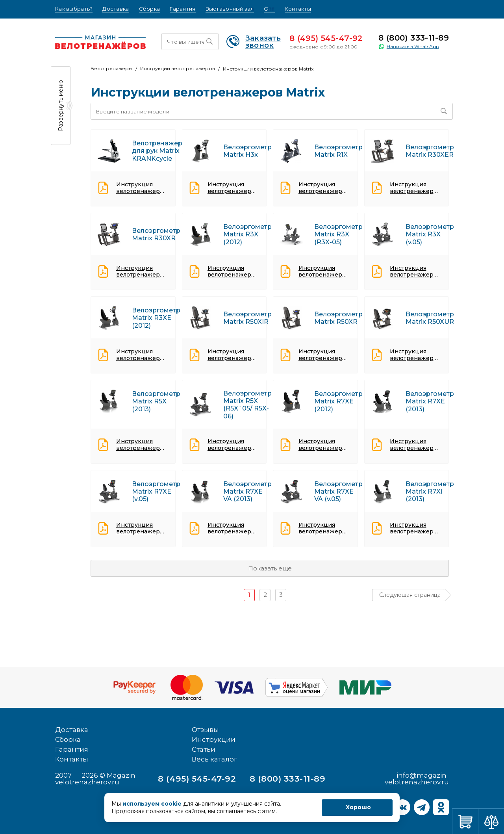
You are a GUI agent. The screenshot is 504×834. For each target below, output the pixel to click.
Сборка (150, 9)
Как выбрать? (74, 9)
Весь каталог (214, 759)
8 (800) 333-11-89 (414, 38)
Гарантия (183, 9)
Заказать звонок (254, 42)
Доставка (116, 9)
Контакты (298, 9)
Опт (269, 9)
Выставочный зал (230, 9)
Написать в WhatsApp (409, 46)
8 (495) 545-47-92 (326, 38)
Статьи (204, 749)
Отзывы (205, 730)
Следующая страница (410, 595)
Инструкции (214, 739)
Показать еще (270, 568)
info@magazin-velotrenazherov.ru (417, 779)
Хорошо (358, 807)
